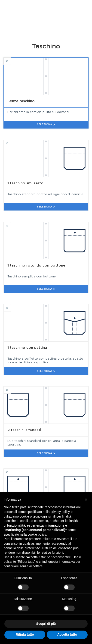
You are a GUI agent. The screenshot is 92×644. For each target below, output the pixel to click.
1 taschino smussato (11, 141)
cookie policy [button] (37, 534)
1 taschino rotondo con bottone (11, 223)
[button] (86, 499)
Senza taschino (11, 59)
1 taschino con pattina (11, 306)
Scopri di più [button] (46, 624)
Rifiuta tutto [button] (25, 635)
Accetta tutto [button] (67, 635)
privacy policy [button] (60, 512)
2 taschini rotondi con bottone (11, 470)
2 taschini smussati (11, 388)
